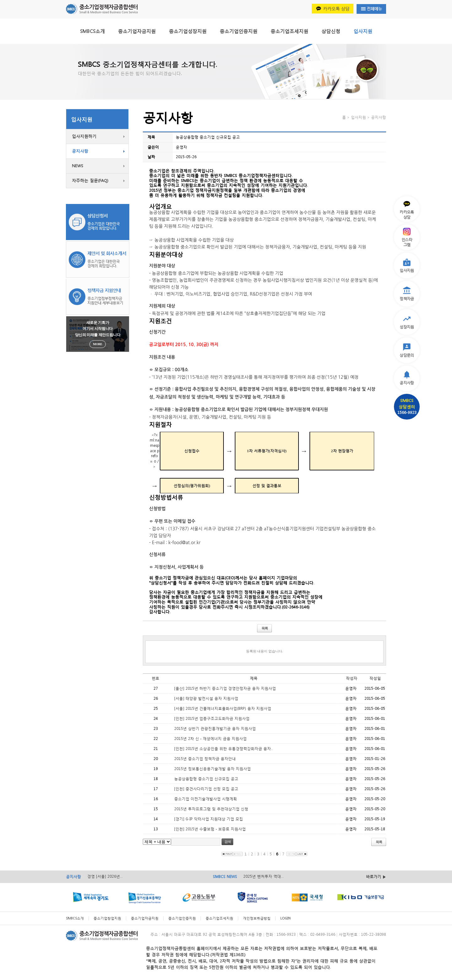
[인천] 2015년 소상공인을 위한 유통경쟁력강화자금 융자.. (223, 749)
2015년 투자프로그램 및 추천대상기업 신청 (211, 809)
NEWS (78, 166)
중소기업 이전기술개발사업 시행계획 (206, 799)
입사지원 (363, 31)
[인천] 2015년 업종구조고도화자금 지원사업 (212, 718)
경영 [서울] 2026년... (105, 876)
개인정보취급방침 (257, 918)
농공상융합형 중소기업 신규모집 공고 (206, 779)
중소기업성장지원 (188, 31)
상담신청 (331, 31)
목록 (265, 628)
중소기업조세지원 (289, 31)
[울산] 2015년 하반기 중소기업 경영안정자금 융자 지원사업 (225, 688)
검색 (228, 842)
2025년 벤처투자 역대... (264, 876)
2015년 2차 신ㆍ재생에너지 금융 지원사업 (210, 739)
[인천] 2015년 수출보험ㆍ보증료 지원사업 (210, 829)
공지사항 (80, 151)
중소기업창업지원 (107, 918)
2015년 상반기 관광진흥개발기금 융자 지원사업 (215, 728)
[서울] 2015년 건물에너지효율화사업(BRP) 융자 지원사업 (223, 708)
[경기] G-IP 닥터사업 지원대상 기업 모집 (209, 819)
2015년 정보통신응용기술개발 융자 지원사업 (213, 769)
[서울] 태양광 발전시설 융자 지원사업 (206, 698)
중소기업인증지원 (239, 31)
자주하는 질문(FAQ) (90, 181)
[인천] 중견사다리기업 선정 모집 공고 (206, 789)
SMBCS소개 (92, 31)
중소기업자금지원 (137, 31)
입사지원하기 (84, 136)
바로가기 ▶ (376, 877)
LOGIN (285, 918)
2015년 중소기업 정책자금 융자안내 (205, 759)
